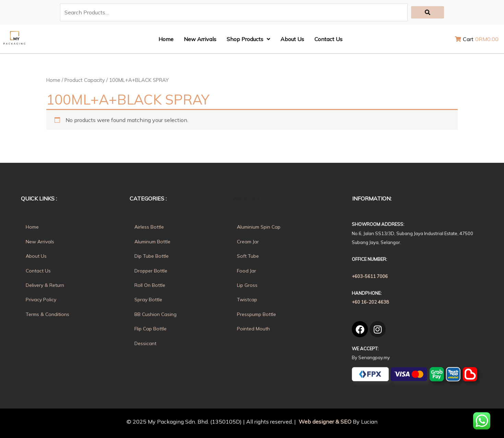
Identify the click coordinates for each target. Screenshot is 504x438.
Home (53, 80)
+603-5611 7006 (370, 276)
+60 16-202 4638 (370, 302)
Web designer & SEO (324, 422)
